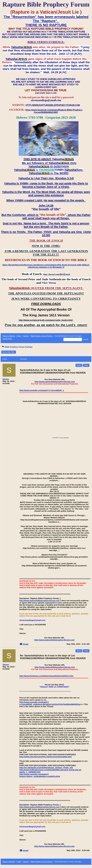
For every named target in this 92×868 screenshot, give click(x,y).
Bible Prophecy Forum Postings (42, 336)
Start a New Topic (9, 352)
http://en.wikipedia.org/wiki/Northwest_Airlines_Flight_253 (46, 768)
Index (19, 336)
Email (26, 644)
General (26, 336)
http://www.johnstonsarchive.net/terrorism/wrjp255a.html (45, 757)
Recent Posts (7, 339)
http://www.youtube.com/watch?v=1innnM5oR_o (42, 390)
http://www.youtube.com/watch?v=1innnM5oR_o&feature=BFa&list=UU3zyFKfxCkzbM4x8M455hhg (50, 703)
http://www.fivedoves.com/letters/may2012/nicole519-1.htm (46, 676)
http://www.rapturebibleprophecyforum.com (55, 382)
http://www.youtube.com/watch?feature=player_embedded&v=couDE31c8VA (40, 775)
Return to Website (9, 336)
